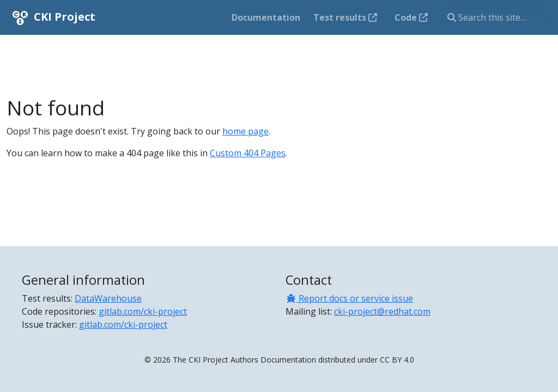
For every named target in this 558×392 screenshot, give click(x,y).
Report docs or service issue (349, 298)
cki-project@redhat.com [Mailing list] (382, 311)
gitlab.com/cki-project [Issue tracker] (123, 324)
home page (245, 131)
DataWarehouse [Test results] (108, 298)
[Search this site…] (496, 17)
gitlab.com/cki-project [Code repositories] (143, 311)
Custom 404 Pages (248, 153)
